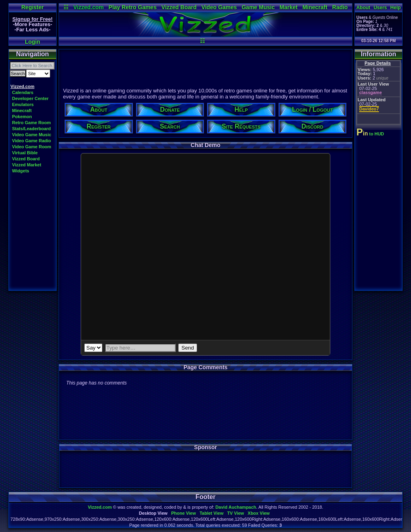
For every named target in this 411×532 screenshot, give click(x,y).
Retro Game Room (32, 123)
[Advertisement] (205, 67)
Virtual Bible (25, 153)
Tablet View (212, 513)
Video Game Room (32, 147)
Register (33, 7)
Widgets (21, 171)
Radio (340, 7)
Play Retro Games (132, 7)
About (363, 8)
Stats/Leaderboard (32, 129)
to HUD (371, 134)
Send (188, 348)
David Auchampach (236, 507)
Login (33, 42)
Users (380, 8)
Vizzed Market (27, 165)
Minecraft (315, 7)
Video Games (219, 7)
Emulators (23, 104)
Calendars (23, 92)
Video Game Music (32, 135)
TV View (236, 513)
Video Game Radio (32, 141)
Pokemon (22, 117)
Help (395, 8)
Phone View (183, 513)
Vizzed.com (88, 7)
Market (288, 7)
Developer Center (30, 98)
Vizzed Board (179, 7)
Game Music (258, 7)
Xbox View (259, 513)
